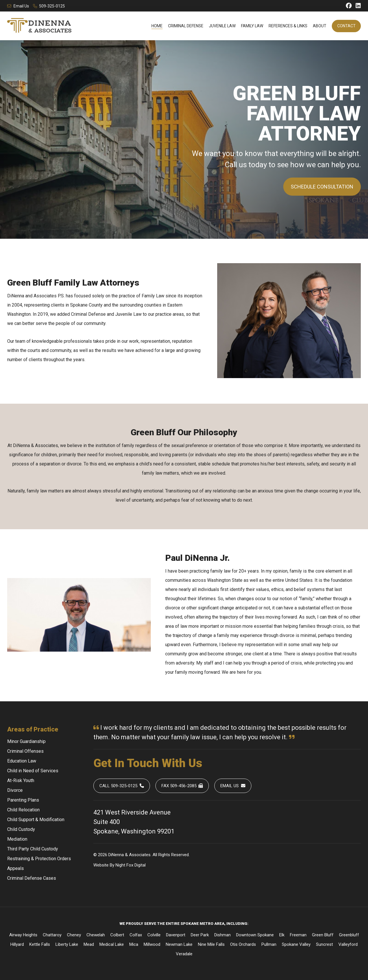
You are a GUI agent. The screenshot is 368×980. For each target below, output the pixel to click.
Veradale (184, 954)
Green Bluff (323, 935)
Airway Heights (23, 935)
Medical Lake (112, 944)
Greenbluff (349, 935)
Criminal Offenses (25, 751)
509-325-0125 (49, 6)
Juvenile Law (222, 26)
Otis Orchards (243, 944)
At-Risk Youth (21, 780)
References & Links (288, 26)
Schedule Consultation (322, 187)
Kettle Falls (40, 944)
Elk (282, 935)
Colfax (136, 935)
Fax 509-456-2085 (182, 786)
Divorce (15, 790)
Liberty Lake (67, 944)
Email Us (18, 6)
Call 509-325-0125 (122, 786)
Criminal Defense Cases (32, 878)
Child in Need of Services (33, 771)
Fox (130, 865)
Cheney (74, 935)
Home (157, 26)
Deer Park (200, 935)
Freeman (298, 935)
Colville (154, 935)
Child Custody (21, 829)
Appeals (16, 868)
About (320, 26)
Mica (134, 944)
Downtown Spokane (255, 935)
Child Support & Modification (36, 820)
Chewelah (96, 935)
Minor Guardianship (26, 741)
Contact (346, 26)
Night (120, 865)
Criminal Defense (186, 26)
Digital (140, 865)
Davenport (176, 935)
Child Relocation (23, 810)
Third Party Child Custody (33, 849)
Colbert (117, 935)
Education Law (22, 761)
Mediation (17, 839)
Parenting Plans (23, 800)
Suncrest (324, 944)
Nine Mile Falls (211, 944)
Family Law (252, 26)
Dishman (222, 935)
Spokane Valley (296, 944)
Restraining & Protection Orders (39, 859)
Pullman (269, 944)
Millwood (152, 944)
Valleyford (348, 944)
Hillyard (17, 944)
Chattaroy (52, 935)
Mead (89, 944)
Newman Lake (179, 944)
